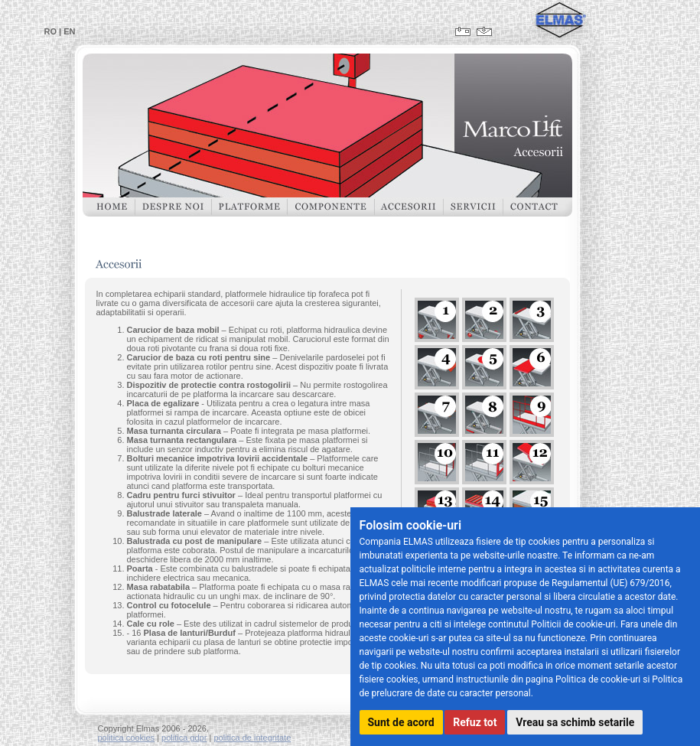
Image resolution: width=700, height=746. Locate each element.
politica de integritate (252, 738)
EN (69, 31)
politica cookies (127, 738)
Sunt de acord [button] (401, 722)
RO (51, 31)
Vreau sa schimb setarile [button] (575, 722)
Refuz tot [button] (475, 722)
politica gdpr (184, 738)
